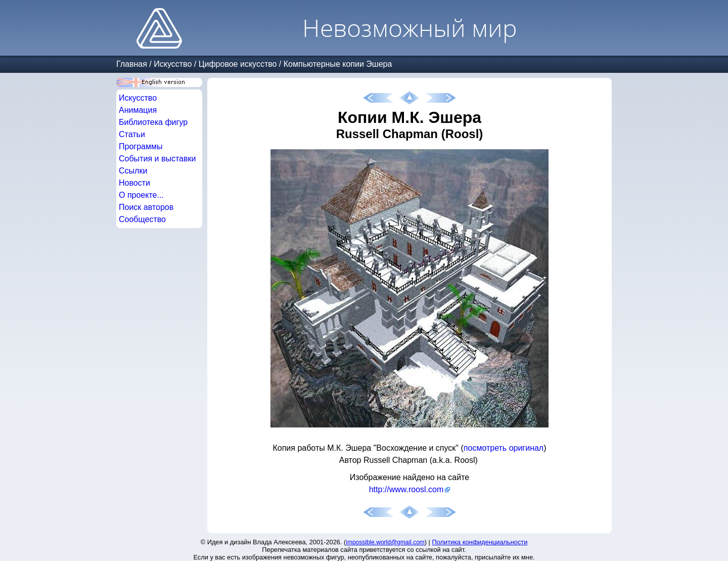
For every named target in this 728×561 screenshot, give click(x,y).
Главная (132, 64)
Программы (141, 146)
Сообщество (142, 219)
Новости (134, 183)
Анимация (138, 110)
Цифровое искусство (238, 64)
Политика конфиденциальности (480, 542)
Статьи (132, 134)
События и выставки (157, 159)
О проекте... (141, 195)
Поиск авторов (146, 207)
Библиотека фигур (153, 122)
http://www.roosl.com (406, 489)
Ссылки (133, 171)
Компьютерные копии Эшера (338, 64)
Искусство (173, 64)
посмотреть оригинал (504, 448)
